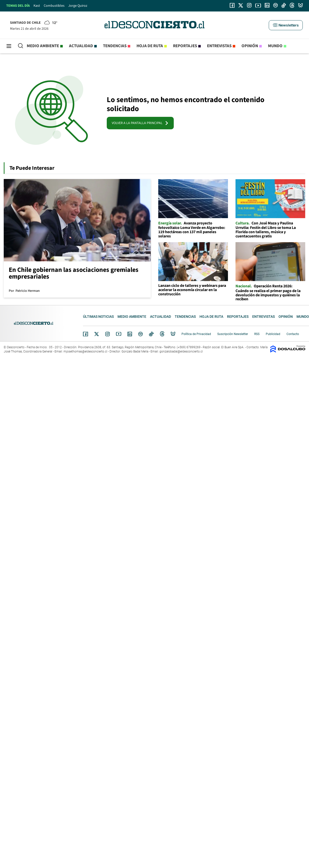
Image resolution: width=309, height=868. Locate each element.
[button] (286, 25)
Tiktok (151, 334)
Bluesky (173, 334)
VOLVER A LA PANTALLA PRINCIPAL (140, 123)
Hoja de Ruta (150, 46)
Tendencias (115, 46)
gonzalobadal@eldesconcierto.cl (181, 351)
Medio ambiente (43, 46)
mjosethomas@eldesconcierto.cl (85, 351)
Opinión (250, 46)
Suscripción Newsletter (233, 334)
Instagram (107, 334)
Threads (162, 334)
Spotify (140, 334)
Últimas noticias (98, 317)
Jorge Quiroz (78, 6)
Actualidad (81, 46)
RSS (257, 334)
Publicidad (273, 334)
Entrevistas (219, 46)
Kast (37, 6)
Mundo (275, 46)
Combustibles (54, 6)
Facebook (85, 334)
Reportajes (185, 46)
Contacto (293, 334)
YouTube (118, 334)
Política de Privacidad (196, 334)
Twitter (97, 334)
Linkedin (130, 334)
